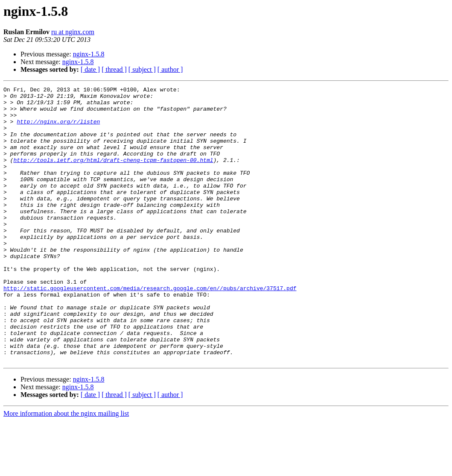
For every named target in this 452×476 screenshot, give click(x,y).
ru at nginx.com (73, 32)
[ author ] (170, 69)
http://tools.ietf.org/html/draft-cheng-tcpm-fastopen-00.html (113, 175)
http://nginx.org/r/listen (58, 129)
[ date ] (90, 69)
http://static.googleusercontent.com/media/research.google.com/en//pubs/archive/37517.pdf (150, 329)
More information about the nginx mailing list (66, 469)
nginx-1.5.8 (89, 54)
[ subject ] (142, 69)
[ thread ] (114, 69)
